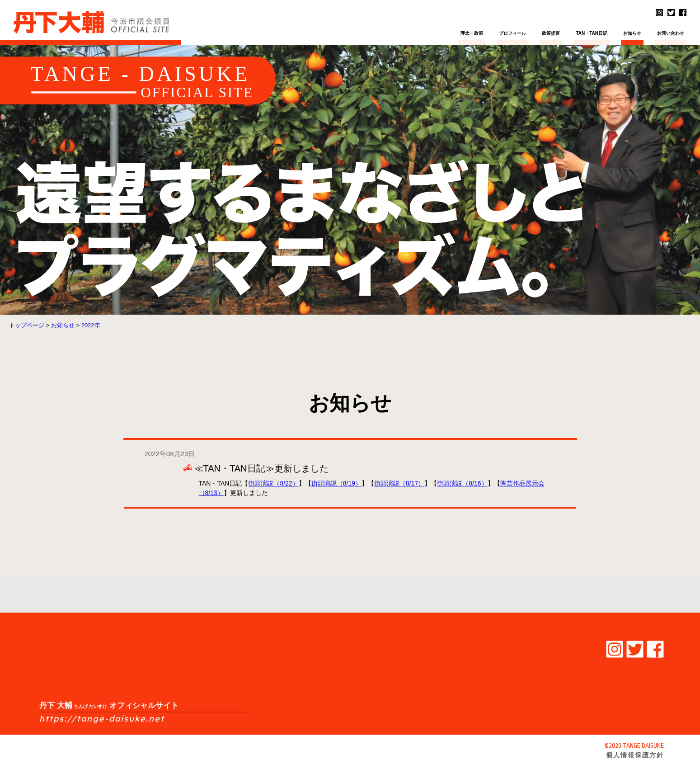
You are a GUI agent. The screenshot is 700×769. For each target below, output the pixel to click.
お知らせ (632, 33)
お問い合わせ (671, 33)
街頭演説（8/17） (399, 483)
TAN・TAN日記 (592, 33)
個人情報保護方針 (635, 755)
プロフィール (512, 33)
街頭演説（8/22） (273, 483)
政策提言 (551, 33)
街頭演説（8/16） (462, 483)
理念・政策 (472, 33)
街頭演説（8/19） (336, 483)
